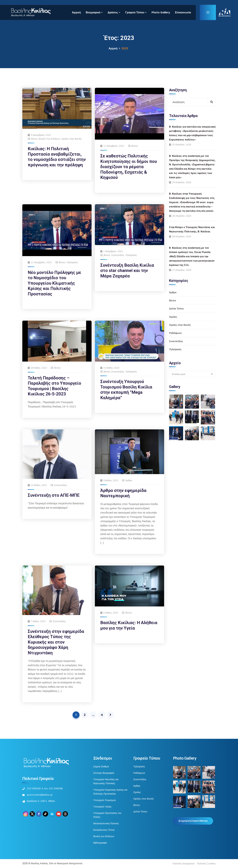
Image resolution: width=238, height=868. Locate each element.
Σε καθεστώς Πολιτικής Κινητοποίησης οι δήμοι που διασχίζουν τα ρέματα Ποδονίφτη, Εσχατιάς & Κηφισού (129, 167)
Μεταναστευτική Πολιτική (106, 823)
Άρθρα (129, 480)
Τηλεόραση (72, 262)
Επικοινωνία (183, 12)
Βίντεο (34, 139)
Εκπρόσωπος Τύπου (104, 830)
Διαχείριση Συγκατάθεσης (193, 821)
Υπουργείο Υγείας (102, 807)
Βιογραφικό (93, 12)
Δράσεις (113, 12)
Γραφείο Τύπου (135, 12)
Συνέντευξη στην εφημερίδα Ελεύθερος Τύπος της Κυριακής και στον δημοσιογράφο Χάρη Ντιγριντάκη (56, 642)
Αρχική (76, 12)
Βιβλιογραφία (100, 843)
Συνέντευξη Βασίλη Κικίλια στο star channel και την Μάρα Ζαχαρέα (127, 271)
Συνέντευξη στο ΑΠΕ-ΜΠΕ (54, 495)
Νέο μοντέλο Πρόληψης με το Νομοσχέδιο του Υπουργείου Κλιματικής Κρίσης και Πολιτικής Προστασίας (54, 283)
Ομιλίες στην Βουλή (71, 139)
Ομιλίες (173, 317)
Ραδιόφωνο (175, 333)
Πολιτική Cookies (206, 863)
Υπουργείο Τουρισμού (105, 800)
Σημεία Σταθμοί (101, 767)
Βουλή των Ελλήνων (49, 139)
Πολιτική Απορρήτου (184, 863)
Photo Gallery (161, 12)
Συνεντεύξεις (118, 255)
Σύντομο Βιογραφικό (104, 773)
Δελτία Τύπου (176, 309)
